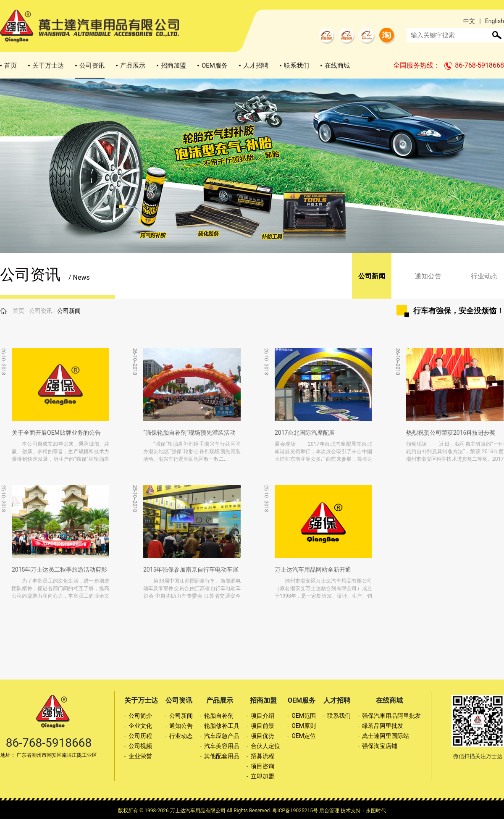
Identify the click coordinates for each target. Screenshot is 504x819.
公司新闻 (372, 276)
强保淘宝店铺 (380, 746)
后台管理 (329, 811)
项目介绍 (262, 716)
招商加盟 (173, 66)
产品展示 (133, 66)
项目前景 (262, 726)
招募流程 (262, 756)
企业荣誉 (140, 756)
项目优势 (262, 736)
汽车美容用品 (222, 746)
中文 (469, 21)
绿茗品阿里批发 (383, 726)
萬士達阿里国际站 (386, 736)
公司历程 (140, 736)
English (495, 21)
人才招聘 (256, 66)
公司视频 (140, 746)
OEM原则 (304, 726)
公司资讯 (92, 66)
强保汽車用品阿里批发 (391, 716)
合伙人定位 (265, 746)
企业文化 (140, 726)
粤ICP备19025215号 (295, 811)
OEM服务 (215, 66)
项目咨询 (262, 766)
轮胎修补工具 (222, 726)
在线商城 (337, 66)
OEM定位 (304, 736)
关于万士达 (48, 66)
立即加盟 (262, 776)
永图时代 (376, 811)
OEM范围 (304, 716)
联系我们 (297, 66)
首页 (10, 66)
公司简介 (140, 716)
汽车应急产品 (222, 736)
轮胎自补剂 (219, 716)
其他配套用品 (222, 756)
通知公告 (428, 276)
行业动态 (484, 276)
